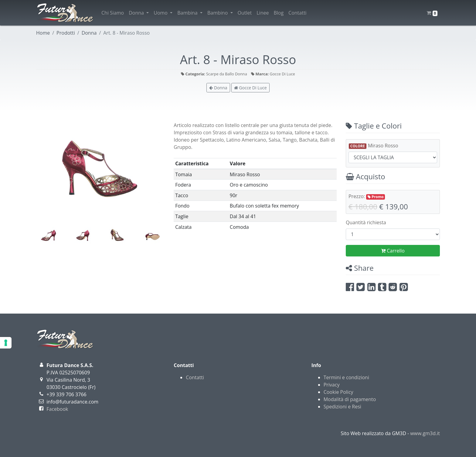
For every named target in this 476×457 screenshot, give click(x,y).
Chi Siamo (113, 13)
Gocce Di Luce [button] (250, 88)
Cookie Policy (338, 392)
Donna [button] (218, 88)
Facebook (57, 409)
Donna (139, 13)
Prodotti (66, 33)
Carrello (393, 251)
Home (43, 33)
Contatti (297, 13)
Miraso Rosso (373, 146)
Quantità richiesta (366, 222)
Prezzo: (367, 196)
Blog (279, 13)
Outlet (245, 13)
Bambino (220, 13)
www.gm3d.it (425, 433)
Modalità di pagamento (350, 399)
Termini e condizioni (346, 377)
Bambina (190, 13)
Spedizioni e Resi (342, 407)
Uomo (163, 13)
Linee (263, 13)
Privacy (332, 385)
